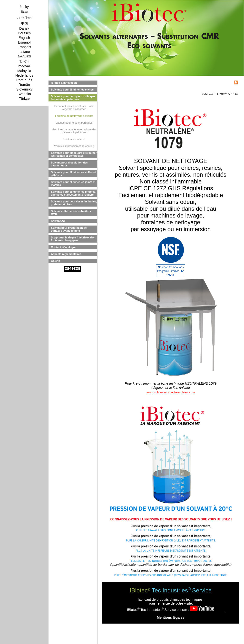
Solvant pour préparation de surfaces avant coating (69, 229)
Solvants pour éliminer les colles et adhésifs (73, 174)
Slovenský (24, 89)
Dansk (24, 28)
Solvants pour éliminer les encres (72, 90)
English (24, 38)
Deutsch (24, 33)
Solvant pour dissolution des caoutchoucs (69, 164)
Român (24, 85)
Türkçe (24, 99)
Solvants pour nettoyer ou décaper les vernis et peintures (73, 98)
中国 (24, 23)
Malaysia (24, 71)
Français (24, 47)
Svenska (24, 94)
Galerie (55, 261)
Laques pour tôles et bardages (74, 123)
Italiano (24, 52)
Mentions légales (171, 617)
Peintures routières (74, 139)
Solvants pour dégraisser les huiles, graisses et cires (74, 203)
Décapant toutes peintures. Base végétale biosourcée (74, 108)
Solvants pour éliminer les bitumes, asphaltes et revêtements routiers (73, 193)
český (24, 7)
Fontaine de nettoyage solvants (74, 116)
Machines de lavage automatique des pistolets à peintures (74, 131)
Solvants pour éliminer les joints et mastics (73, 183)
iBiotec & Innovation (64, 83)
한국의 (24, 61)
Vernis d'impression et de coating (74, 146)
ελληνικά (24, 56)
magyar (24, 66)
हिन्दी (24, 12)
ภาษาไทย (24, 18)
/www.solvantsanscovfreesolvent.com (171, 392)
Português (24, 80)
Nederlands (24, 75)
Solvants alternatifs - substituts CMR (71, 213)
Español (24, 42)
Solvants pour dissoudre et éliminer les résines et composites (74, 154)
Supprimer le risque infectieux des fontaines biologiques (73, 239)
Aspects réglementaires (66, 254)
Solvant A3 (58, 221)
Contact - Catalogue (64, 247)
